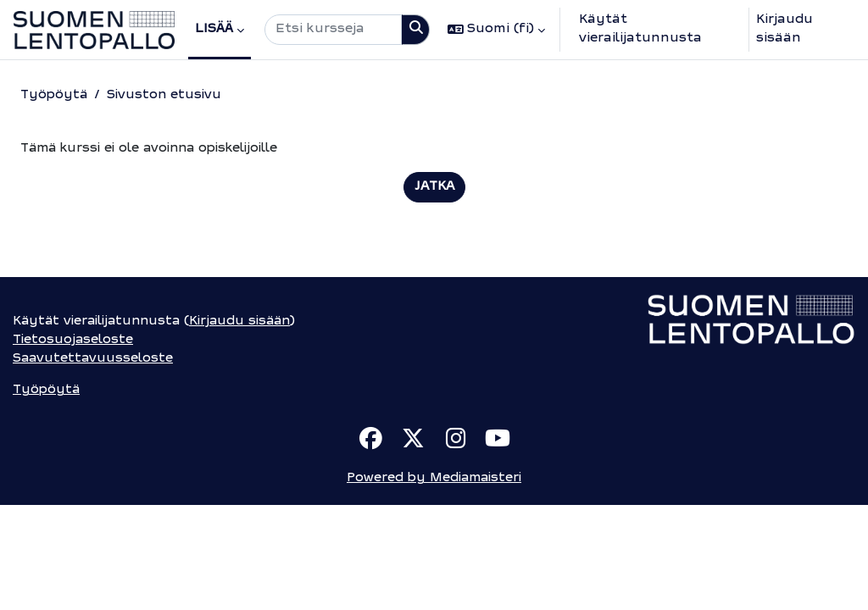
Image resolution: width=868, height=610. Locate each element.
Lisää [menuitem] (214, 29)
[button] (496, 30)
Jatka (434, 188)
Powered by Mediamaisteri (434, 583)
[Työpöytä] (94, 30)
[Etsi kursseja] (333, 30)
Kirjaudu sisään (785, 29)
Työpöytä (54, 95)
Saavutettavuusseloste (94, 462)
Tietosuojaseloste (74, 443)
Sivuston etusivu (166, 95)
